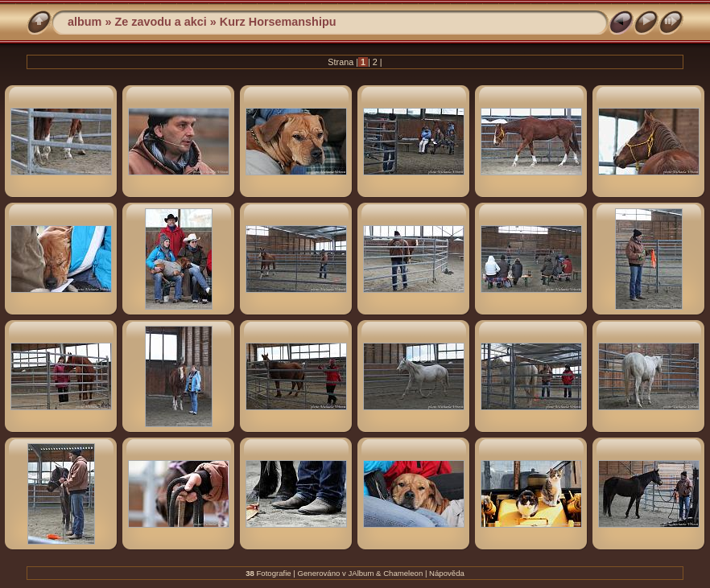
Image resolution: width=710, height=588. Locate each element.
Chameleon (403, 573)
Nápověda (447, 573)
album (85, 22)
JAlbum (361, 573)
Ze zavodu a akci (160, 22)
